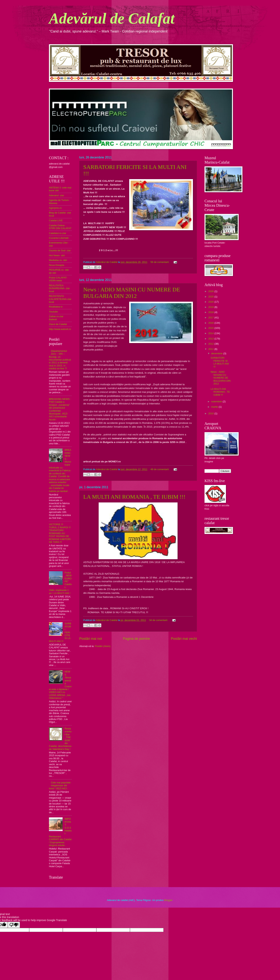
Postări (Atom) (103, 646)
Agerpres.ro (55, 208)
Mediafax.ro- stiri (58, 260)
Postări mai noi (91, 639)
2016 (211, 323)
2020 (211, 302)
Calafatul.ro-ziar (58, 233)
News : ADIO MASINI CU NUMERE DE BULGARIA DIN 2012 (132, 293)
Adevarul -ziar (56, 195)
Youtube (53, 312)
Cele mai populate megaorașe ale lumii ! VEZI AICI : (60, 785)
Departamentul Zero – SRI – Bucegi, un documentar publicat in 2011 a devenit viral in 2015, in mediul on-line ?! (60, 360)
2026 (211, 291)
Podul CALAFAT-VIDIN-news (58, 279)
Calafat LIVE (56, 220)
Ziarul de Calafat (58, 324)
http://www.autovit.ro (60, 329)
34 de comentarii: (159, 620)
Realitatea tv (56, 307)
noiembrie (217, 401)
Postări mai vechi (184, 639)
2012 (211, 344)
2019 (211, 307)
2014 (211, 333)
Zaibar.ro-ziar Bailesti (56, 318)
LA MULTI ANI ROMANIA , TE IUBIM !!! (134, 497)
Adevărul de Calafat (112, 18)
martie (215, 407)
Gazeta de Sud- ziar (60, 250)
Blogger (168, 900)
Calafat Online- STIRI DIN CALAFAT (60, 227)
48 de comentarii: (160, 469)
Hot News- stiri (57, 255)
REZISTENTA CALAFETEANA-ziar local (60, 299)
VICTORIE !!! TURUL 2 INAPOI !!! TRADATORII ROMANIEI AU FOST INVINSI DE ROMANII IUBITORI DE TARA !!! (60, 533)
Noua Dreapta (57, 265)
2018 (211, 312)
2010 (211, 413)
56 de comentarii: (160, 262)
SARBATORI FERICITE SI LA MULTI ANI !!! (220, 362)
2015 (211, 328)
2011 (211, 349)
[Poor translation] (14, 925)
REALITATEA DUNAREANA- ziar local (59, 288)
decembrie (217, 353)
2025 (211, 297)
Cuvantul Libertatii (59, 238)
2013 (211, 339)
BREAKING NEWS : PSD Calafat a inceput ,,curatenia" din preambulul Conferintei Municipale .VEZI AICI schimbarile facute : (60, 409)
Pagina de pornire (136, 639)
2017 (211, 318)
